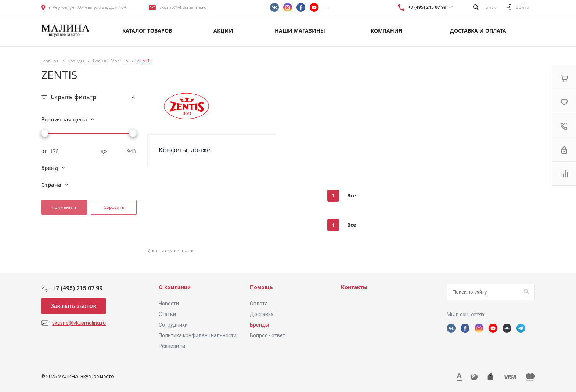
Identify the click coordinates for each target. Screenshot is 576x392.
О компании (175, 287)
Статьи (167, 314)
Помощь (261, 287)
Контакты (354, 287)
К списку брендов (171, 251)
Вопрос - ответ (268, 335)
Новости (169, 304)
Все (352, 195)
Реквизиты (172, 346)
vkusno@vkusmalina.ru (183, 7)
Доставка (262, 314)
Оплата (259, 304)
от (44, 151)
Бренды (259, 325)
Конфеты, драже (185, 150)
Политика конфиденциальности (198, 335)
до (104, 151)
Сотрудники (173, 325)
